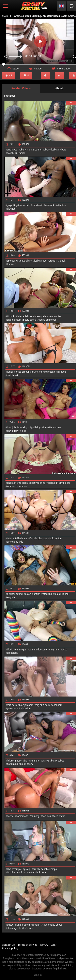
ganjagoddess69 (38, 650)
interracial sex (25, 316)
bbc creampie (14, 869)
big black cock (15, 873)
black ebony (27, 764)
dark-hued (12, 375)
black (63, 261)
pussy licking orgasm (18, 925)
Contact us (8, 945)
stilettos (61, 205)
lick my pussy (14, 761)
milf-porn (12, 705)
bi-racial (20, 153)
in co (24, 431)
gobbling (36, 427)
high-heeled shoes (53, 925)
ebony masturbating (31, 150)
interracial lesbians (17, 539)
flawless (46, 816)
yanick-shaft (13, 708)
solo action (56, 539)
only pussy (13, 431)
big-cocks (50, 372)
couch (10, 153)
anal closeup (14, 320)
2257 (54, 945)
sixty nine (54, 650)
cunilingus (21, 650)
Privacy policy (10, 948)
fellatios (62, 372)
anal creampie (50, 869)
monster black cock (36, 873)
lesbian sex (40, 261)
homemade (22, 816)
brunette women (52, 427)
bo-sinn (27, 708)
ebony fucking (38, 483)
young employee (48, 320)
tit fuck (11, 316)
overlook (50, 205)
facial (10, 372)
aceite (10, 816)
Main (5, 16)
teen (56, 816)
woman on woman (17, 486)
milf (22, 928)
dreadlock (12, 653)
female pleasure (38, 539)
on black (11, 483)
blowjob (11, 209)
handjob (11, 427)
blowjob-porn (26, 705)
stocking (47, 594)
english (11, 597)
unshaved (12, 150)
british (37, 594)
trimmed (11, 264)
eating (45, 761)
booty (30, 928)
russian (36, 925)
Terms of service (28, 945)
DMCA (44, 945)
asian (28, 594)
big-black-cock (22, 205)
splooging (12, 261)
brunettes (37, 372)
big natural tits (32, 761)
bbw (64, 150)
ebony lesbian (51, 150)
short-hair (37, 205)
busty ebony (30, 320)
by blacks (65, 483)
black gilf (53, 483)
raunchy (35, 816)
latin (63, 816)
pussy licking (62, 594)
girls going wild (15, 542)
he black (23, 483)
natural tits (26, 261)
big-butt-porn (43, 705)
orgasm (53, 261)
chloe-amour (22, 372)
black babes (58, 761)
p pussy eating (15, 594)
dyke (65, 650)
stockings (24, 427)
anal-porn (57, 705)
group (27, 869)
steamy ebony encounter (48, 316)
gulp (9, 205)
